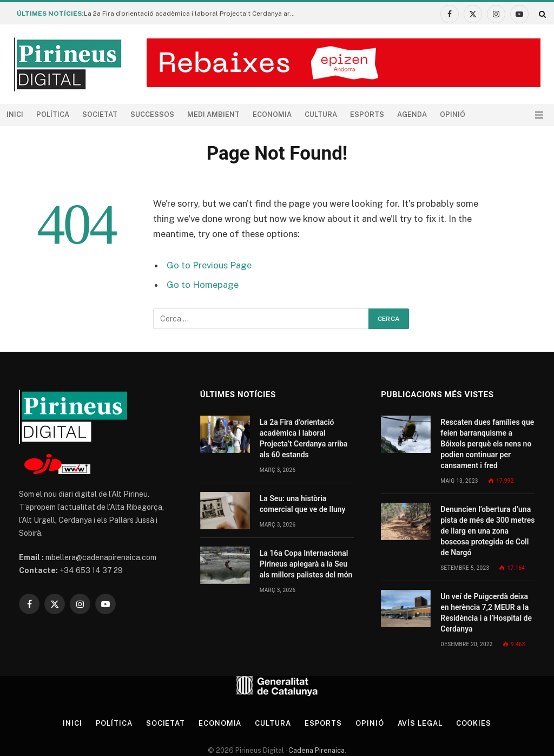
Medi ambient (213, 114)
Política (53, 114)
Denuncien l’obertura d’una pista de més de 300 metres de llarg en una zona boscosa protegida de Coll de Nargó (487, 531)
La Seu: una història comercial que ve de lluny (303, 504)
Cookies (474, 723)
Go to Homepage (203, 285)
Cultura (321, 114)
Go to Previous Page (209, 265)
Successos (152, 114)
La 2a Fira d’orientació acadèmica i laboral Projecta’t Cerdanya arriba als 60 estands (192, 14)
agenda (412, 114)
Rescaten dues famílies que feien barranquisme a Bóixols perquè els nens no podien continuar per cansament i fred (487, 444)
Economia (272, 114)
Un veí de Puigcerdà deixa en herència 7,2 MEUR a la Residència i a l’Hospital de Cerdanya (486, 613)
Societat (100, 114)
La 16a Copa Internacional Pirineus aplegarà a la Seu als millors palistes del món (306, 564)
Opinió (453, 114)
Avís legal (420, 723)
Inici (15, 114)
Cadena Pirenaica (316, 750)
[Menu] (539, 115)
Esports (367, 114)
